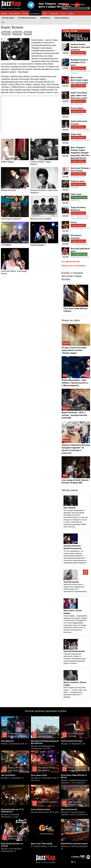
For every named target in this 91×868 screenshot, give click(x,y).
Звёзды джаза (70, 490)
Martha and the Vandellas (44, 208)
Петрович (75, 187)
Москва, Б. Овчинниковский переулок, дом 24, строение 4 (74, 813)
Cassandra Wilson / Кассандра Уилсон (15, 261)
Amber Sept (76, 134)
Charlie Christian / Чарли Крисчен (44, 152)
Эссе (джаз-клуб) (78, 177)
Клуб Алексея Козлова (80, 130)
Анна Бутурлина (71, 582)
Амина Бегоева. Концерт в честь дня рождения (80, 47)
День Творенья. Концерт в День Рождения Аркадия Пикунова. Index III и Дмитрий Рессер (80, 153)
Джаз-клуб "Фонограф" (42, 844)
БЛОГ (45, 14)
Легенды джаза (8, 18)
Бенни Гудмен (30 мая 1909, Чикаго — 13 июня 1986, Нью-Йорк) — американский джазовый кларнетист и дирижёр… (75, 692)
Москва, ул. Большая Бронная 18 (74, 848)
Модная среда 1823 (79, 55)
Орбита (74, 88)
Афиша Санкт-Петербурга (74, 266)
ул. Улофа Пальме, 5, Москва (44, 846)
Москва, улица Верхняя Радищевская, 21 (11, 850)
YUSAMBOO (15, 234)
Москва (65, 4)
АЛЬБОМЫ (54, 14)
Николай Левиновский (74, 651)
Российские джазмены (27, 18)
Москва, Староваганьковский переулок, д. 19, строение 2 (74, 781)
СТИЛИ (70, 14)
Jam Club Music (77, 104)
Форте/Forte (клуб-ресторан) (74, 844)
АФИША (4, 14)
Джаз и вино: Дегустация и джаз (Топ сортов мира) (79, 80)
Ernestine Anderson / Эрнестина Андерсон (44, 180)
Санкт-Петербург (77, 4)
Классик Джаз (77, 108)
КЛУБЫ (25, 14)
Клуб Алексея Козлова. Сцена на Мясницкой (80, 217)
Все (3, 22)
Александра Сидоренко (15, 208)
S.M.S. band (76, 194)
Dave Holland (69, 508)
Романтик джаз (78, 181)
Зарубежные (45, 18)
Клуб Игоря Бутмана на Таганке (80, 72)
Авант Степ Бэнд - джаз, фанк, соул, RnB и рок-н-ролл (79, 95)
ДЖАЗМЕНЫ (35, 14)
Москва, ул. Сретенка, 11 (12, 778)
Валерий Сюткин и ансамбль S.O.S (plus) (79, 62)
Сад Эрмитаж (7, 741)
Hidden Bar (75, 200)
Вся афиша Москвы (71, 262)
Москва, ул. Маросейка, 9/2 (73, 744)
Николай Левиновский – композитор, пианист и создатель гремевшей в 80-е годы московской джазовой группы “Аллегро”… (75, 659)
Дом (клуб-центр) (78, 164)
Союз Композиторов (79, 244)
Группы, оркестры (62, 18)
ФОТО (63, 14)
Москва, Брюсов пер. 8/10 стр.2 (45, 812)
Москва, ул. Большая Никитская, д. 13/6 (10, 816)
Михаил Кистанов (15, 179)
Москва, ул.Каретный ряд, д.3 (14, 744)
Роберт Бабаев (15, 151)
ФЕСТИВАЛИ (15, 14)
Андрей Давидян (44, 234)
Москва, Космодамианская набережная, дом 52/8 (43, 747)
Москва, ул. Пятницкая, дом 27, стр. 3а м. (45, 779)
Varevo (74, 222)
